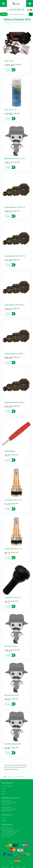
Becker (4, 791)
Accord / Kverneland (7, 786)
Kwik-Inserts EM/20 (11, 646)
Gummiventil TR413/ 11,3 (13, 500)
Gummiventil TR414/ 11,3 (13, 549)
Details (8, 70)
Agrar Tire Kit (9, 61)
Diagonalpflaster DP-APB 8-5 (14, 402)
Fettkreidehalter (10, 451)
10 (22, 777)
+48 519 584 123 (16, 10)
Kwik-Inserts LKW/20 (12, 695)
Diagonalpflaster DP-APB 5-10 (15, 256)
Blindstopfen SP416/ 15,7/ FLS (15, 158)
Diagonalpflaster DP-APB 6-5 (14, 305)
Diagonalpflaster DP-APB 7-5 (14, 354)
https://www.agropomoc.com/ (17, 3)
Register (4, 821)
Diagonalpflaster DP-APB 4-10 (15, 207)
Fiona (3, 794)
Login (3, 818)
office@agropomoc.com (12, 831)
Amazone (4, 789)
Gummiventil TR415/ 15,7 (13, 598)
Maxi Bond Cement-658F (13, 744)
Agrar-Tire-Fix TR (10, 110)
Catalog (4, 14)
